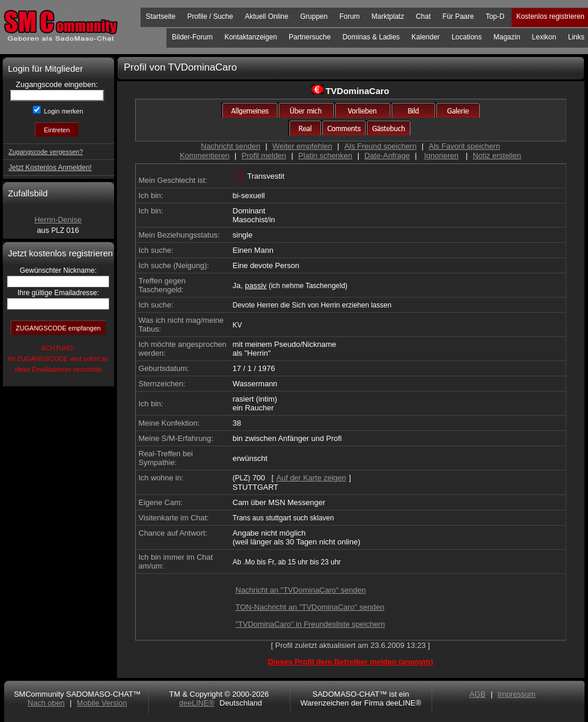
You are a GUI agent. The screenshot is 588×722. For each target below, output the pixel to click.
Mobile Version (102, 703)
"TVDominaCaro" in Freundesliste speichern (310, 624)
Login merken (63, 111)
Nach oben (46, 703)
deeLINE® (196, 703)
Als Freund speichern (381, 146)
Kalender (426, 37)
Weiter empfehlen (302, 146)
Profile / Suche (210, 16)
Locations (467, 37)
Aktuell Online (266, 16)
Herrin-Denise (58, 220)
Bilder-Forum (192, 37)
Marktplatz (388, 16)
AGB (477, 694)
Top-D (495, 16)
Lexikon (544, 37)
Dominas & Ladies (371, 37)
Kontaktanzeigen (251, 37)
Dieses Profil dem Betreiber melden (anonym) (350, 662)
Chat (423, 16)
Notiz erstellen (497, 156)
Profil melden (264, 156)
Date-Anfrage (387, 156)
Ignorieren (441, 156)
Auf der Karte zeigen (311, 478)
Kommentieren (205, 156)
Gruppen (314, 16)
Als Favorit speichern (464, 146)
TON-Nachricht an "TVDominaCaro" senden (310, 607)
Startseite (161, 16)
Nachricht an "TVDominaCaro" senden (301, 590)
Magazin (507, 37)
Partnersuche (310, 37)
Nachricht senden (231, 146)
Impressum (516, 694)
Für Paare (458, 16)
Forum (350, 16)
